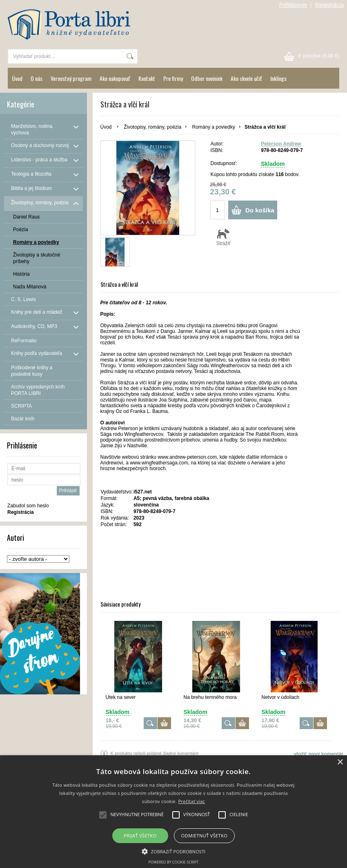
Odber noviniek (207, 78)
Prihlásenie (293, 5)
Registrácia (329, 5)
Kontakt (147, 78)
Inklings (278, 78)
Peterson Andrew (281, 144)
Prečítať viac (191, 801)
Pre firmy (173, 78)
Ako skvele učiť (246, 78)
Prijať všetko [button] (140, 836)
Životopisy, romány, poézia (152, 127)
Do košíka (260, 210)
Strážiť (224, 237)
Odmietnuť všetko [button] (204, 836)
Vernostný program (71, 78)
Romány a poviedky (214, 127)
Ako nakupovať (115, 78)
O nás (37, 78)
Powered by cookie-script (174, 862)
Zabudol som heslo (28, 506)
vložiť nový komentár (319, 754)
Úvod (17, 78)
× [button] (340, 762)
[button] (174, 851)
